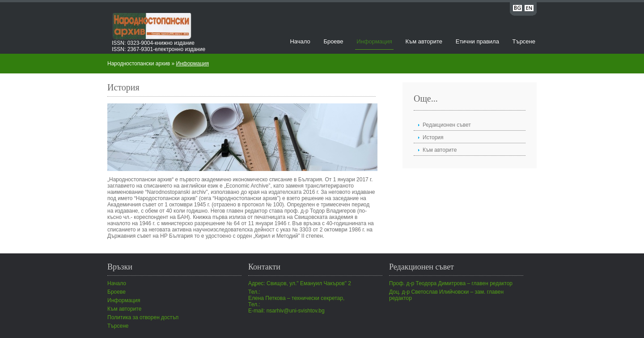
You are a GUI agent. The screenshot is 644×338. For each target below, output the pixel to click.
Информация (374, 41)
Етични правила (477, 41)
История (433, 137)
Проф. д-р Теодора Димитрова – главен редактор (451, 283)
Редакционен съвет (447, 125)
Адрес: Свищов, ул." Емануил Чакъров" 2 (300, 283)
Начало (300, 41)
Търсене (524, 41)
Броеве (333, 41)
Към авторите (424, 41)
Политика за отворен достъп (143, 317)
